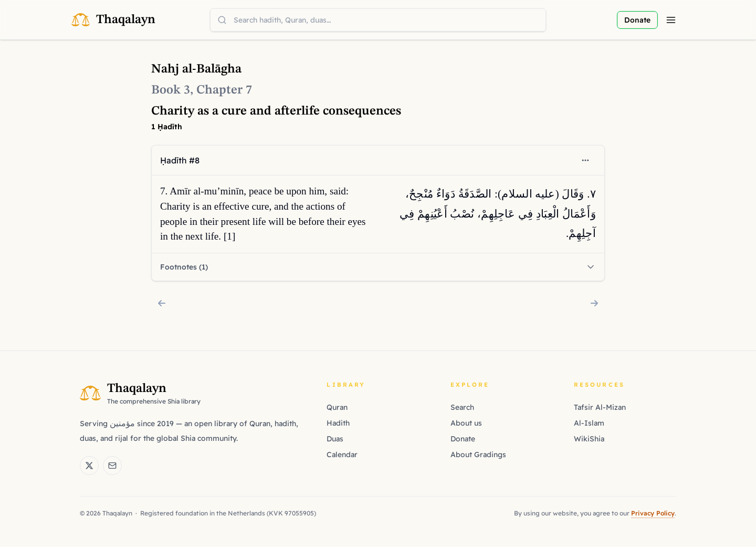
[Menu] (671, 20)
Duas (335, 439)
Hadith (338, 423)
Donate (463, 439)
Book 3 (171, 90)
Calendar (342, 455)
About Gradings (478, 455)
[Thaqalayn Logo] (113, 20)
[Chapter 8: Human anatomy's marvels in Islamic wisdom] (594, 303)
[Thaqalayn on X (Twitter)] (89, 466)
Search (462, 407)
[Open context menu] (585, 160)
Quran (337, 407)
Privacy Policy (653, 513)
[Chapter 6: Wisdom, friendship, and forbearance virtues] (162, 303)
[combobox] (378, 20)
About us (466, 423)
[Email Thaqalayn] (112, 466)
